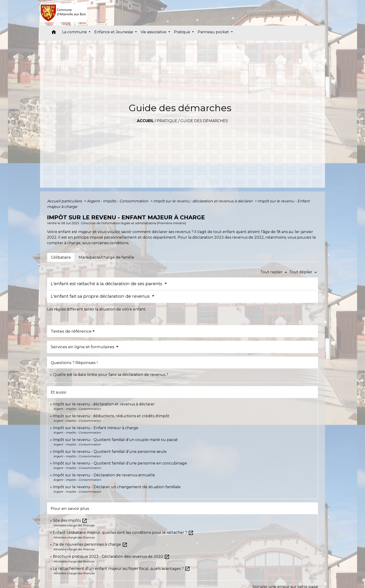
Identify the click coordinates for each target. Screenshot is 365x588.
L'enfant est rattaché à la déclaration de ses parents (107, 284)
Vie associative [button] (154, 32)
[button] (54, 33)
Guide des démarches (204, 121)
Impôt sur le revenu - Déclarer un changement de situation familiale (117, 487)
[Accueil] (64, 13)
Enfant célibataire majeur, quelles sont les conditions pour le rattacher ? (123, 533)
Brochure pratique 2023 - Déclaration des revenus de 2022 (111, 556)
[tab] (61, 257)
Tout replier (275, 272)
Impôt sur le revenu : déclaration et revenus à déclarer (203, 201)
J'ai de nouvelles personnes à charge (90, 544)
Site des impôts (70, 520)
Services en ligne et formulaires (83, 347)
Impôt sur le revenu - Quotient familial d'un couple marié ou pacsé (115, 440)
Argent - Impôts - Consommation (118, 201)
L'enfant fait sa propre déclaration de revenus (101, 296)
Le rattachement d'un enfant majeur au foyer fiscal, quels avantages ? (122, 569)
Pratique (167, 121)
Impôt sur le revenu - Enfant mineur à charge (96, 428)
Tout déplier (304, 272)
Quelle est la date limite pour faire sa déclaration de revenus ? (111, 375)
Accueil (145, 121)
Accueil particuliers (65, 201)
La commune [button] (75, 32)
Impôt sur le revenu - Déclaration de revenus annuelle (104, 475)
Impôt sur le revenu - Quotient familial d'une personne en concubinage (120, 463)
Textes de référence (71, 331)
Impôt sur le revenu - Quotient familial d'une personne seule (110, 452)
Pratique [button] (182, 32)
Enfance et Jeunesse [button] (114, 32)
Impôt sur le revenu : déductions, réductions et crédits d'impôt (111, 416)
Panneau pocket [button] (214, 32)
